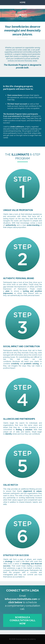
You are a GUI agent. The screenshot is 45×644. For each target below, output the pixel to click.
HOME (22, 2)
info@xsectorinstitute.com (21, 599)
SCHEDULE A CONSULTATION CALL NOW (23, 620)
